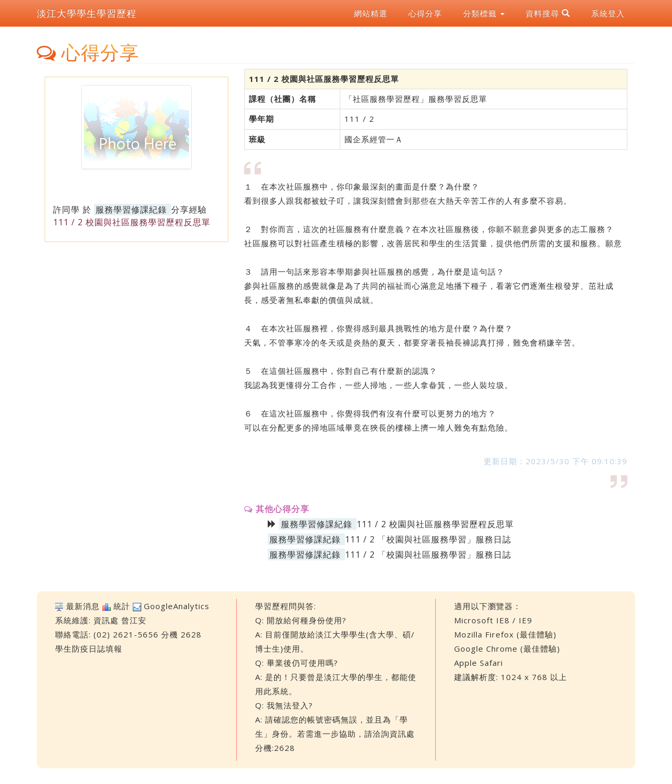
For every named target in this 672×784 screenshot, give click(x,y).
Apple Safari (479, 663)
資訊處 (106, 620)
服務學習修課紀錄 (131, 210)
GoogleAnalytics (177, 606)
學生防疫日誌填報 (89, 649)
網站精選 (371, 13)
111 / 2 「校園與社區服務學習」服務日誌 (428, 539)
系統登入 (608, 13)
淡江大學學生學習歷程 (87, 13)
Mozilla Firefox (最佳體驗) (505, 634)
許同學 (66, 210)
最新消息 (83, 606)
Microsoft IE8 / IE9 (493, 620)
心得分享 (425, 13)
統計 (122, 606)
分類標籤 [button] (484, 13)
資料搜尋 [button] (548, 13)
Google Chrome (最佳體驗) (507, 649)
